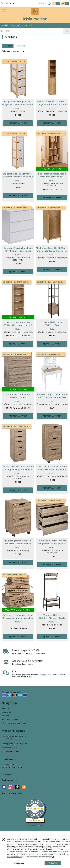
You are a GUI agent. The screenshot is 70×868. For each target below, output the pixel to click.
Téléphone (7, 775)
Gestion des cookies (10, 748)
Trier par (6, 51)
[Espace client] (49, 3)
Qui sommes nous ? (10, 719)
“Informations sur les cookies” (37, 854)
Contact (42, 3)
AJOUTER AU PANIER (18, 123)
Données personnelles (11, 751)
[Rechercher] (67, 31)
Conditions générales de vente (14, 723)
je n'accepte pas (18, 863)
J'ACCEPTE (53, 863)
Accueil (5, 709)
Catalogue (6, 712)
